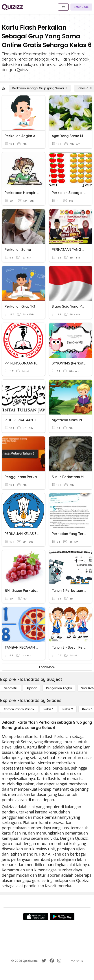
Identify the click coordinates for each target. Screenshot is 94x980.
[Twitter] (44, 961)
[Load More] (47, 667)
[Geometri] (10, 688)
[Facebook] (52, 961)
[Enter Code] (81, 7)
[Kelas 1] (48, 709)
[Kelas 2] (68, 709)
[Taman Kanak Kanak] (19, 709)
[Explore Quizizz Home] (12, 7)
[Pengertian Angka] (59, 688)
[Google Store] (62, 917)
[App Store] (36, 917)
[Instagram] (59, 961)
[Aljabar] (32, 688)
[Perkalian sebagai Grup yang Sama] (40, 88)
